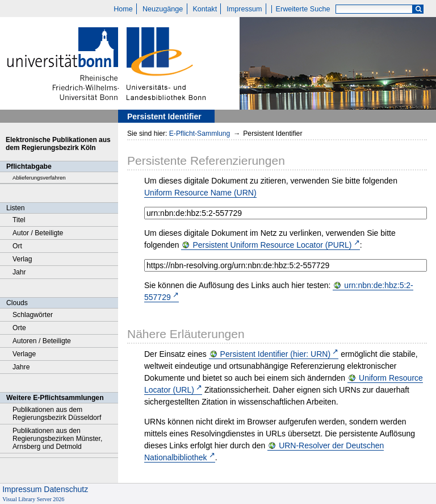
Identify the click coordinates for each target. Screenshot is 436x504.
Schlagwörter (33, 315)
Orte (19, 328)
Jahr (19, 272)
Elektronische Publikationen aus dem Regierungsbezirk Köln (58, 144)
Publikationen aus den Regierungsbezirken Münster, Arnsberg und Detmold (57, 439)
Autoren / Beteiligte (42, 341)
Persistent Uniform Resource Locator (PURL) (272, 245)
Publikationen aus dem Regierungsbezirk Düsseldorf (57, 414)
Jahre (21, 367)
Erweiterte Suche (303, 9)
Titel (19, 220)
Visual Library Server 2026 (33, 499)
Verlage (24, 354)
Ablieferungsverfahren (39, 178)
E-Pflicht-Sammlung (200, 134)
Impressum (244, 9)
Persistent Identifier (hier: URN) (276, 354)
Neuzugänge (163, 9)
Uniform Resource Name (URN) (200, 193)
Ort (17, 246)
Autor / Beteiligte (38, 233)
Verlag (22, 259)
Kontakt (205, 9)
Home (123, 9)
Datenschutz (66, 489)
